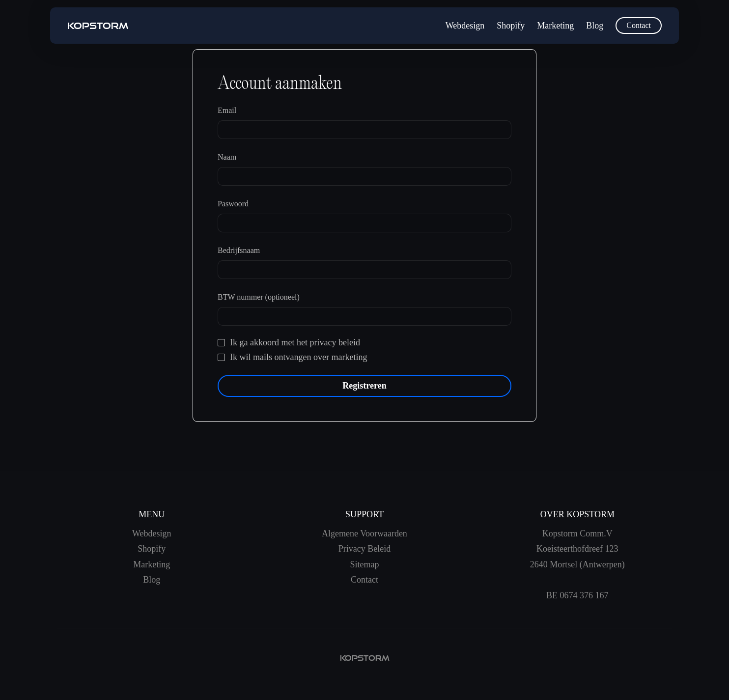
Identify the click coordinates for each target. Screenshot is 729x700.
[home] (98, 26)
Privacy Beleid (364, 549)
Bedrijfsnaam (239, 250)
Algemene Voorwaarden (364, 533)
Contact (639, 25)
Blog (595, 26)
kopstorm (365, 658)
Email (227, 110)
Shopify (511, 26)
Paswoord (233, 204)
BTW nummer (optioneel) (259, 297)
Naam (227, 157)
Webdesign (465, 26)
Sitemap (364, 564)
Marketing (555, 26)
